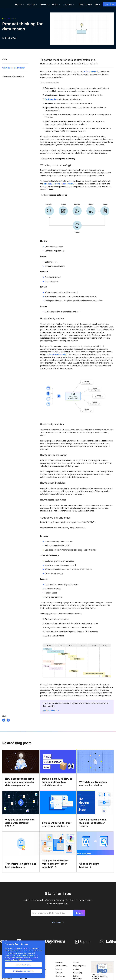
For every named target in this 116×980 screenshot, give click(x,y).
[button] (20, 4)
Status (76, 969)
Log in (98, 4)
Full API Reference (77, 977)
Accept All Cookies (23, 965)
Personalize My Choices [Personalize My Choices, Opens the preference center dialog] (23, 971)
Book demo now (85, 4)
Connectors (45, 4)
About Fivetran (62, 966)
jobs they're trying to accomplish (58, 184)
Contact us (60, 976)
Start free (109, 4)
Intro (4, 59)
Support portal (79, 966)
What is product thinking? (13, 68)
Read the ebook (50, 710)
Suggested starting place (13, 76)
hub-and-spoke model (57, 355)
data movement (91, 72)
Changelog (78, 973)
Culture (59, 969)
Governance (7, 978)
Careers (59, 973)
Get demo (57, 922)
